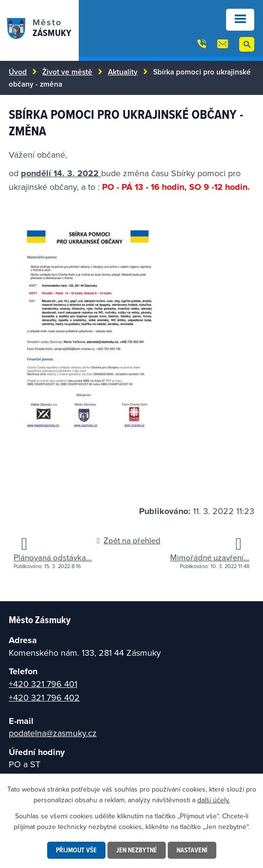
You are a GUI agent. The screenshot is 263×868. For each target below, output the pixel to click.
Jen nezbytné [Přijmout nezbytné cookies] (137, 850)
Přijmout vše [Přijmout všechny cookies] (76, 850)
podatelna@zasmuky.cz (53, 733)
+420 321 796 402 (44, 697)
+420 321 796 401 (43, 684)
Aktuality (123, 72)
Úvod (18, 72)
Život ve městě (67, 72)
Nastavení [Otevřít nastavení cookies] (192, 850)
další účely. (214, 800)
